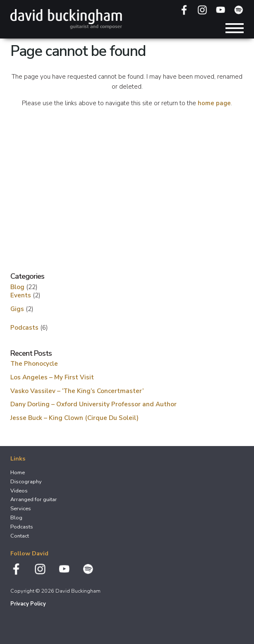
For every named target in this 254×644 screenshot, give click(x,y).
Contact (20, 536)
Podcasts (24, 327)
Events (21, 295)
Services (21, 509)
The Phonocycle (34, 363)
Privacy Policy (28, 604)
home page (214, 103)
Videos (19, 491)
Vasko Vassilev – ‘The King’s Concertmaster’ (77, 391)
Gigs (17, 309)
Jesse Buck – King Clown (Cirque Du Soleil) (74, 418)
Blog (17, 287)
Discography (26, 482)
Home (18, 473)
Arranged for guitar (34, 499)
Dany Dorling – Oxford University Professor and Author (93, 404)
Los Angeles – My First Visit (52, 377)
